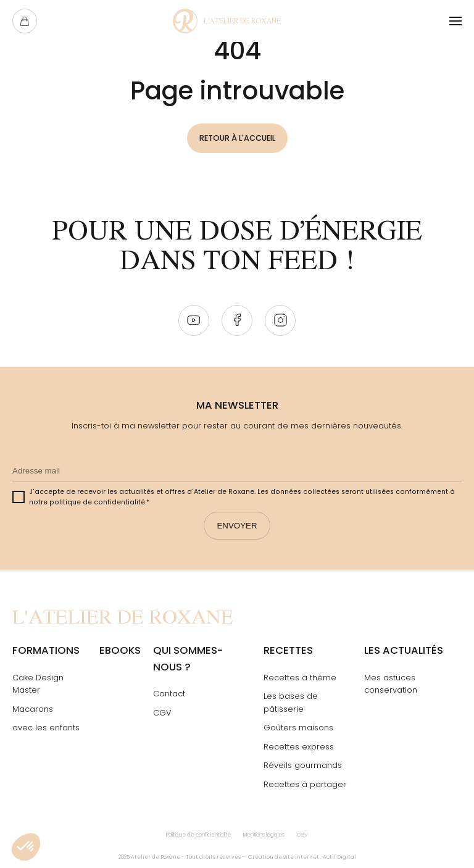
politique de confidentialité (97, 502)
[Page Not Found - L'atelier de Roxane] (227, 21)
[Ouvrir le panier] (25, 21)
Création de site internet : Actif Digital (302, 857)
